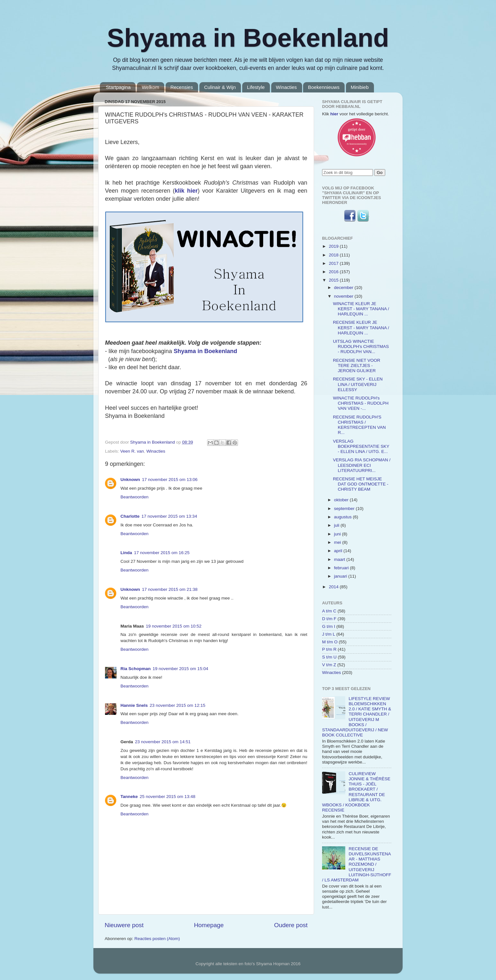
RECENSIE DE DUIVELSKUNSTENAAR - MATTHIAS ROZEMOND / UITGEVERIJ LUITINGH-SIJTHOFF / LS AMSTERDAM (357, 864)
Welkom (150, 87)
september (345, 509)
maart (340, 559)
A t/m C (329, 611)
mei (338, 542)
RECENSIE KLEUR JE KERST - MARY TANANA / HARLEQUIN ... (361, 327)
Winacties (286, 87)
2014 (334, 587)
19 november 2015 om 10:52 (174, 626)
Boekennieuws (324, 87)
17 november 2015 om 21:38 (170, 589)
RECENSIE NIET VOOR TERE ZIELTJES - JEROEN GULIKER (357, 365)
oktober (342, 500)
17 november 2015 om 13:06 (170, 480)
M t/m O (330, 642)
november (344, 296)
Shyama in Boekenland (248, 38)
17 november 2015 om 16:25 (162, 553)
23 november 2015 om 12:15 (178, 705)
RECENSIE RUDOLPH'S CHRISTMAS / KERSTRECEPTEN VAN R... (359, 425)
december (344, 288)
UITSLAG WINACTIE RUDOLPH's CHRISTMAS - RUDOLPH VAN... (361, 346)
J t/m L (329, 634)
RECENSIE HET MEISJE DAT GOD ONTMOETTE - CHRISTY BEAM (361, 484)
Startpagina (118, 87)
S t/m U (329, 657)
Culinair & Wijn (220, 87)
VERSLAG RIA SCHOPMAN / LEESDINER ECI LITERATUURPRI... (362, 465)
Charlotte (130, 516)
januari (341, 576)
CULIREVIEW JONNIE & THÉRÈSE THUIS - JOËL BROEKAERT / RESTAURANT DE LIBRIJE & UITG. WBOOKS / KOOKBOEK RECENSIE (356, 792)
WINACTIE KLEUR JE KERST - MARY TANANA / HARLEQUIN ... (361, 309)
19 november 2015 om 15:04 (181, 669)
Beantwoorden (134, 497)
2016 (334, 272)
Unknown (130, 480)
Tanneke (129, 797)
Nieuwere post (124, 925)
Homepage (209, 925)
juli (337, 525)
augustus (343, 517)
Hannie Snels (134, 705)
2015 (334, 280)
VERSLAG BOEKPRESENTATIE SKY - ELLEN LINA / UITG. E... (361, 446)
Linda (126, 553)
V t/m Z (329, 665)
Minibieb (360, 87)
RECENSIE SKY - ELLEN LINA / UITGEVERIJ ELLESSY (358, 384)
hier (334, 114)
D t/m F (329, 619)
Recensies (182, 87)
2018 (334, 255)
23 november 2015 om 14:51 (163, 742)
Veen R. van (132, 451)
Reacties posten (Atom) (157, 939)
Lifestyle (256, 87)
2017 (334, 263)
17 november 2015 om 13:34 (169, 516)
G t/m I (329, 626)
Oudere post (291, 925)
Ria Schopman (136, 669)
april (339, 551)
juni (338, 534)
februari (342, 568)
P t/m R (329, 649)
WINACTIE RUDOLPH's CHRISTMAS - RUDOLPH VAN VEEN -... (361, 403)
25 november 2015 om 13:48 (168, 797)
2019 (334, 246)
